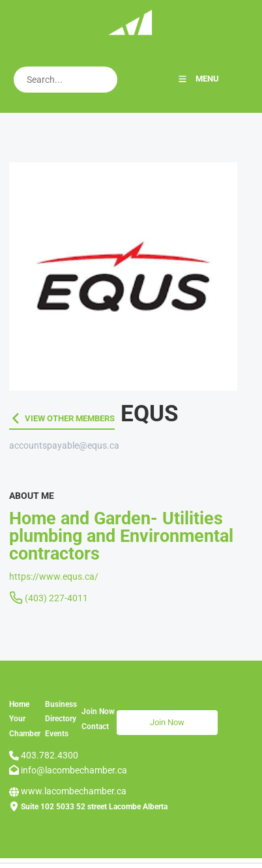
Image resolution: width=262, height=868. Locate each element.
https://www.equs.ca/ (54, 576)
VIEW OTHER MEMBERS (54, 418)
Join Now (134, 717)
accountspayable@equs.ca (64, 445)
